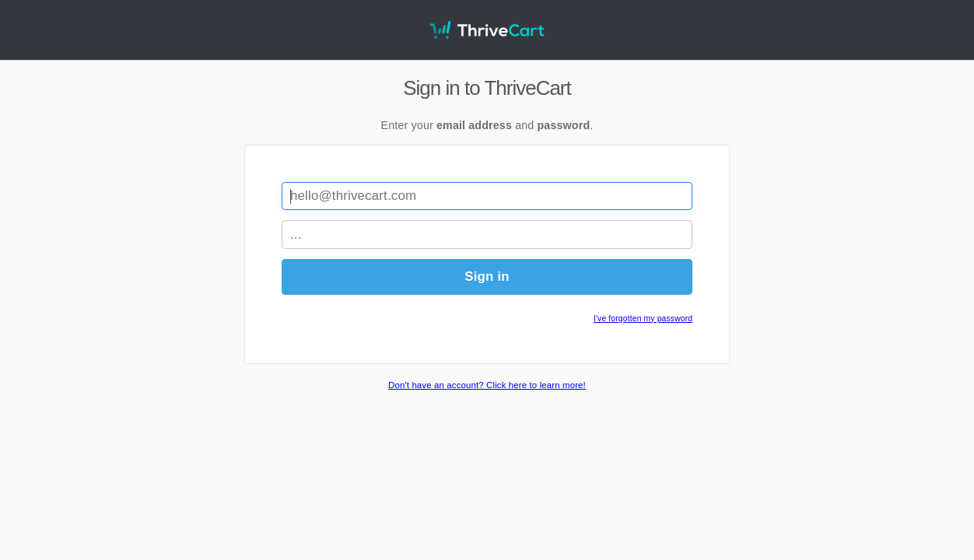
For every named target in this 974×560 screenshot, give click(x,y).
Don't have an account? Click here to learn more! (487, 385)
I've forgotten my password (643, 318)
